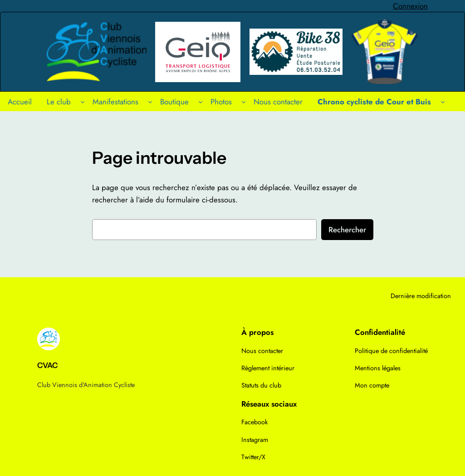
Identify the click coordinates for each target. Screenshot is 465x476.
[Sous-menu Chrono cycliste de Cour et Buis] (443, 101)
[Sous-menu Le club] (83, 101)
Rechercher (347, 230)
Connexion (410, 6)
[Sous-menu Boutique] (201, 101)
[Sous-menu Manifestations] (150, 101)
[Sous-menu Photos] (244, 101)
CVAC (48, 365)
